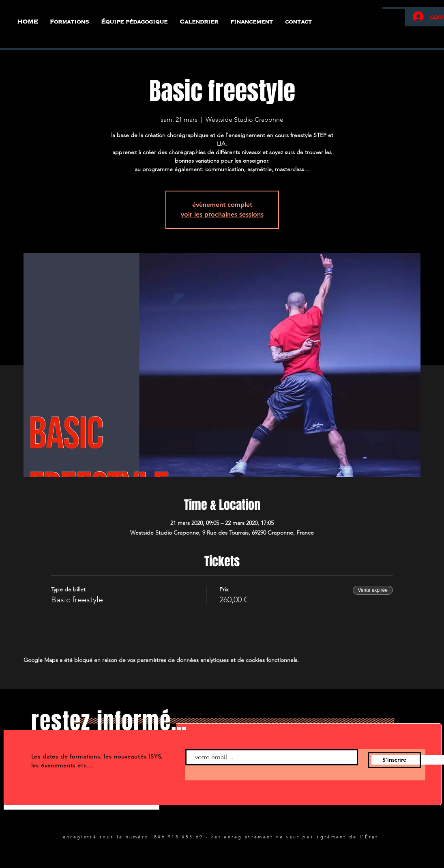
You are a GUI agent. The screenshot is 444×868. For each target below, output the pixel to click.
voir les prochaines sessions (222, 214)
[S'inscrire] (394, 760)
